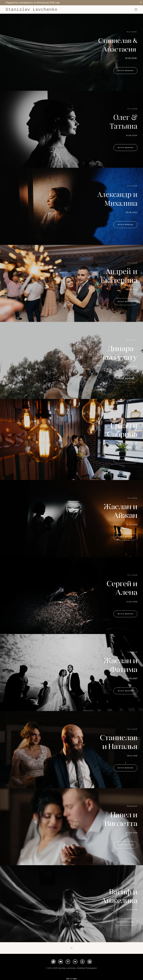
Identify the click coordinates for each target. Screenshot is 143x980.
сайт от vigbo (71, 979)
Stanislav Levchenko (31, 10)
